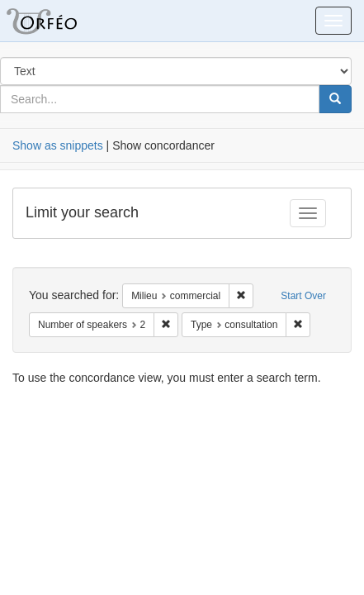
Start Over (303, 296)
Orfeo (62, 21)
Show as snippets (58, 145)
